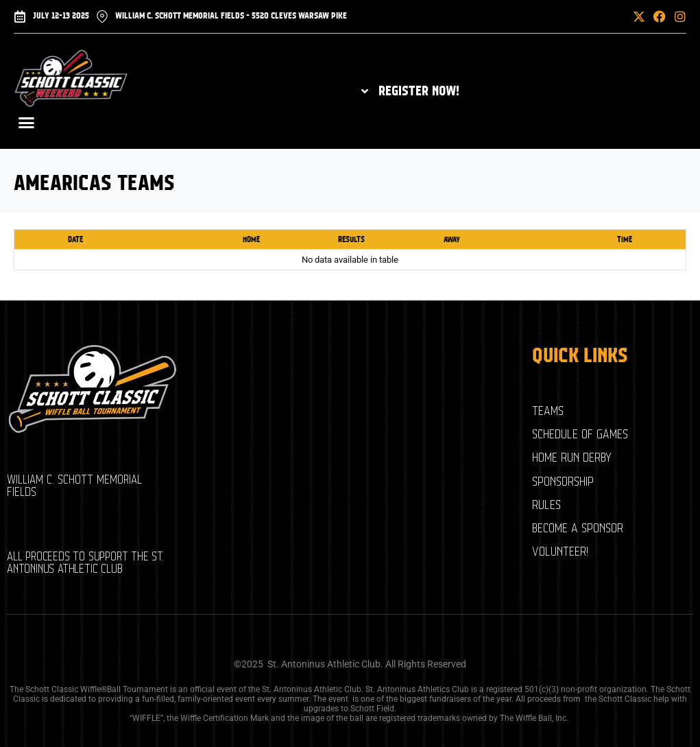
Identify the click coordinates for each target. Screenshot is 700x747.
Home (251, 239)
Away (452, 239)
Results (351, 239)
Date (75, 239)
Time (625, 239)
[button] (606, 16)
